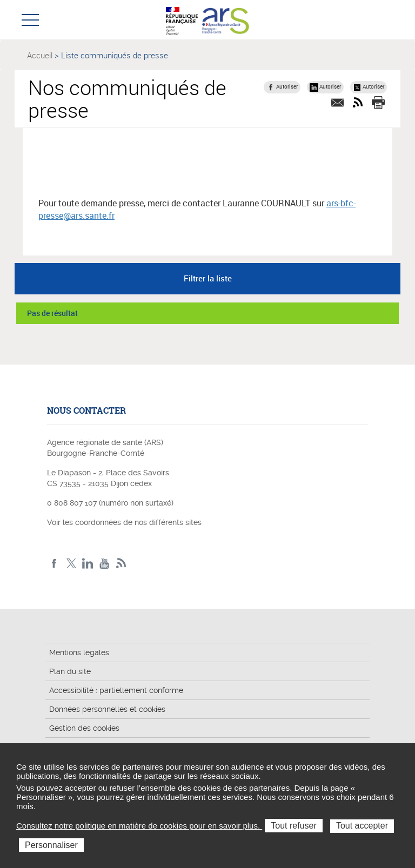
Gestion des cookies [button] (84, 728)
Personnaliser (51, 845)
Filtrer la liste (208, 278)
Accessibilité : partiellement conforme (116, 690)
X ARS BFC (71, 564)
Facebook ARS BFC (54, 564)
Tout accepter (362, 826)
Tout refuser (293, 826)
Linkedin (88, 564)
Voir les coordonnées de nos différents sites (124, 522)
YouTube (105, 564)
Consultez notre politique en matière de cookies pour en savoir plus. (139, 826)
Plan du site (70, 671)
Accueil (40, 55)
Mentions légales (79, 652)
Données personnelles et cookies (107, 709)
